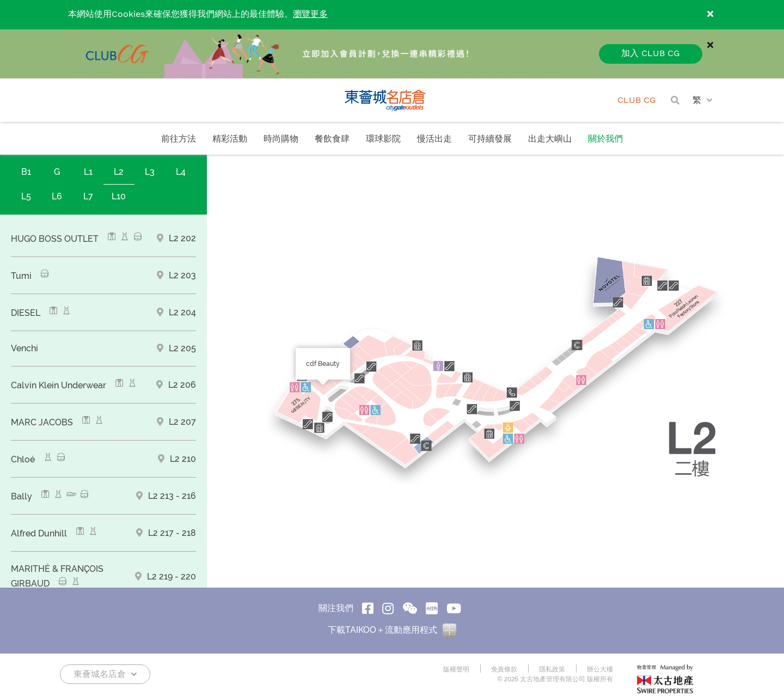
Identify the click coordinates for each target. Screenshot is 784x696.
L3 (150, 172)
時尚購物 (281, 139)
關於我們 (605, 139)
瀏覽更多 (310, 14)
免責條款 (504, 669)
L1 (88, 172)
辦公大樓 (600, 669)
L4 (181, 172)
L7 (88, 196)
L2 (119, 172)
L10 (119, 196)
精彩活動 (230, 139)
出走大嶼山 (550, 139)
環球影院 (383, 139)
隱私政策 (552, 669)
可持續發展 (490, 139)
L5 (26, 196)
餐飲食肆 (332, 139)
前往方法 (179, 139)
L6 (57, 196)
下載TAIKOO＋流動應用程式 (392, 630)
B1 (26, 172)
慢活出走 (434, 139)
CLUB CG (637, 100)
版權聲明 (456, 669)
